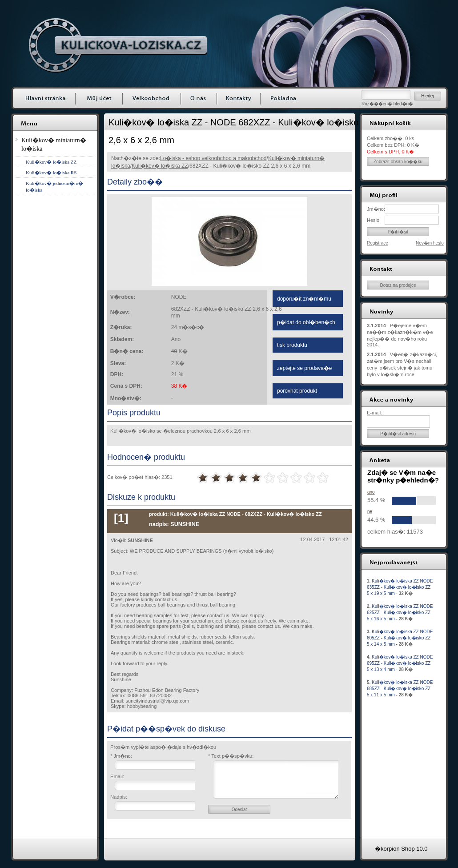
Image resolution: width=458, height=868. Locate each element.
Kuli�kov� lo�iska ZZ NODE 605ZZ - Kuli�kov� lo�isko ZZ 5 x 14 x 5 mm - (400, 638)
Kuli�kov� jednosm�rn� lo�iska (54, 187)
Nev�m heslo (430, 243)
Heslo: (374, 220)
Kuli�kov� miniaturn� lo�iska (54, 145)
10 (323, 478)
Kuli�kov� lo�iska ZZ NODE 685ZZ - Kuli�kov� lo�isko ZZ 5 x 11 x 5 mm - (400, 689)
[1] (121, 518)
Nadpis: (119, 797)
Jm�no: (376, 209)
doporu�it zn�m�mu (304, 299)
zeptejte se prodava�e (304, 368)
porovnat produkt (297, 391)
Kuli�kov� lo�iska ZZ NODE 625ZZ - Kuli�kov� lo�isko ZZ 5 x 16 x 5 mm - (400, 613)
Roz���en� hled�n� (387, 104)
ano (371, 492)
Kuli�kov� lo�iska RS (51, 173)
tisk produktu (292, 345)
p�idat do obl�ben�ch (306, 322)
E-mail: (374, 413)
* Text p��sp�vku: (231, 756)
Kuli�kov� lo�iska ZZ (160, 166)
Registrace (378, 243)
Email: (117, 776)
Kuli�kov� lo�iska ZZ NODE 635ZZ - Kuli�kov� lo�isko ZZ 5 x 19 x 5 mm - (400, 587)
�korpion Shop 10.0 (401, 849)
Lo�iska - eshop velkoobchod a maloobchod (213, 158)
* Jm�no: (121, 756)
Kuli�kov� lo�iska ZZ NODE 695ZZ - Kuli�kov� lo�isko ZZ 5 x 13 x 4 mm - (400, 663)
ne (370, 512)
